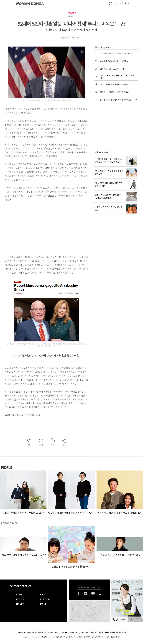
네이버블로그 (100, 593)
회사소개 (72, 633)
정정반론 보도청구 (53, 633)
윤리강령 (34, 633)
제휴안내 (93, 633)
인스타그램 (85, 593)
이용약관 (100, 633)
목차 (123, 619)
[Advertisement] (22, 228)
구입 (138, 619)
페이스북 (78, 593)
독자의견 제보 (42, 633)
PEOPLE (72, 13)
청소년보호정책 (121, 633)
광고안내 (27, 633)
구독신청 (20, 633)
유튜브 (93, 593)
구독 (130, 619)
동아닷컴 (65, 633)
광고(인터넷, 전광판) (83, 633)
